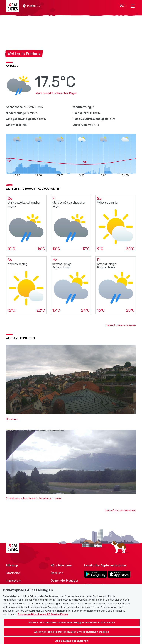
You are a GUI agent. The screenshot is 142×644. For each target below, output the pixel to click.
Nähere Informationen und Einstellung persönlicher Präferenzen (72, 625)
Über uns (57, 573)
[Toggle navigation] (133, 6)
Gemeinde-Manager (64, 581)
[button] (32, 6)
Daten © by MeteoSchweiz (121, 325)
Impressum (13, 581)
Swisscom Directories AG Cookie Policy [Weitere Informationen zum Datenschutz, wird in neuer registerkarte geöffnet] (43, 617)
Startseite (13, 573)
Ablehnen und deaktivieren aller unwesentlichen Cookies (72, 634)
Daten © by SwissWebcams (120, 511)
